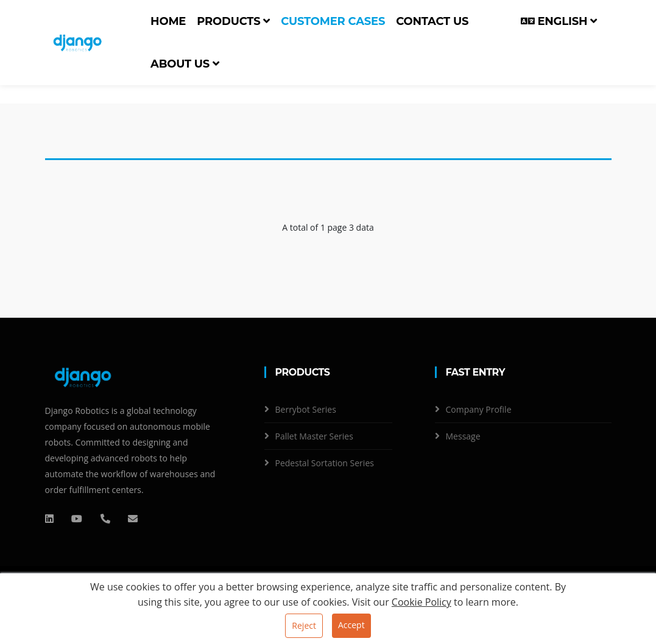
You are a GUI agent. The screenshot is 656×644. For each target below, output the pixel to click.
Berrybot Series (306, 409)
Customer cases (333, 21)
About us (185, 64)
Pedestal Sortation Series (325, 463)
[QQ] (49, 519)
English (559, 21)
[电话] (105, 519)
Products (233, 21)
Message (463, 436)
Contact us (432, 21)
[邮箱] (133, 519)
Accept (351, 625)
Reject (304, 625)
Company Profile (479, 409)
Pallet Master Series (314, 436)
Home (168, 21)
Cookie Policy (421, 602)
